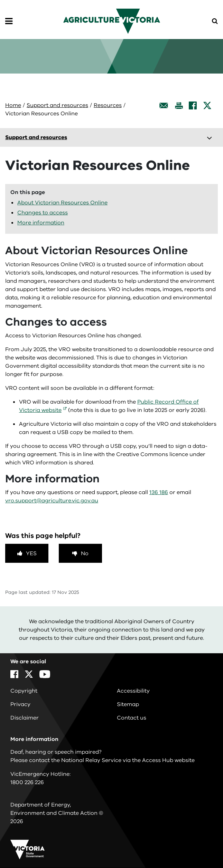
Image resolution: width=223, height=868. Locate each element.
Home (13, 105)
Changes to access (43, 213)
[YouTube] (45, 674)
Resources (108, 105)
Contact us (132, 718)
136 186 (159, 492)
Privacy (20, 704)
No (85, 553)
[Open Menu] (9, 21)
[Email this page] (164, 105)
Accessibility (133, 691)
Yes (31, 553)
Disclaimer (25, 718)
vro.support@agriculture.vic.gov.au (52, 501)
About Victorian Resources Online (62, 203)
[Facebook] (193, 105)
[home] (112, 21)
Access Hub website (168, 760)
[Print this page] (179, 105)
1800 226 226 (27, 782)
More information (41, 223)
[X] (207, 105)
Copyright (24, 691)
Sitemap (128, 704)
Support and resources (57, 105)
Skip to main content (0, 0)
